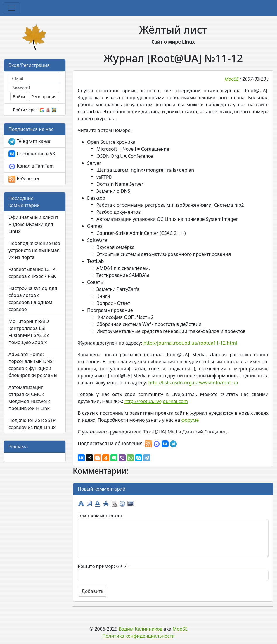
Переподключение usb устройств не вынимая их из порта (34, 250)
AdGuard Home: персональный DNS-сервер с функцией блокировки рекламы (33, 365)
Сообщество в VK (32, 154)
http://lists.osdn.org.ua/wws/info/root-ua (193, 383)
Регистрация (44, 97)
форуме (190, 420)
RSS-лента (24, 179)
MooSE (180, 629)
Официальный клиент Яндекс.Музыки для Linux (33, 224)
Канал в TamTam (31, 166)
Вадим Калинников (141, 629)
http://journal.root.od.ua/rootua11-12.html (190, 343)
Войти (19, 97)
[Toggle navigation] (12, 8)
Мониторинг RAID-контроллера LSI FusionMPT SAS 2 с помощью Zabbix (30, 332)
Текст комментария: (100, 515)
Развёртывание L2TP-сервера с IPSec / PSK (33, 273)
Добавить (92, 591)
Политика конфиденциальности (138, 636)
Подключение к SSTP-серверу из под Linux (33, 424)
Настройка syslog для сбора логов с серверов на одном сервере (33, 299)
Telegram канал (30, 142)
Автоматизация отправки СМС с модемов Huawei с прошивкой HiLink (30, 398)
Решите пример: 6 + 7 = (104, 566)
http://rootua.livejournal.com (156, 401)
